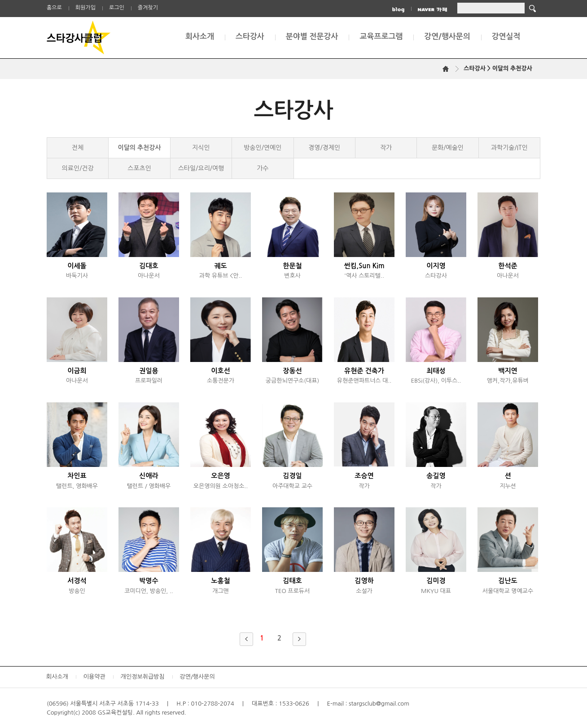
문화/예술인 (448, 148)
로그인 (117, 8)
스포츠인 (139, 168)
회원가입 (85, 8)
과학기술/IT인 (509, 148)
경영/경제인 (324, 148)
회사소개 (200, 37)
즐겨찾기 (148, 8)
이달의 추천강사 (140, 148)
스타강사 (250, 37)
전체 (78, 148)
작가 (386, 148)
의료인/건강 (78, 168)
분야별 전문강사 (312, 37)
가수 (263, 168)
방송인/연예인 (263, 148)
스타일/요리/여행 (201, 168)
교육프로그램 (381, 37)
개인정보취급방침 (143, 677)
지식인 (201, 148)
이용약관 (94, 677)
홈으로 (54, 8)
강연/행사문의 (447, 37)
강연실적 (506, 37)
